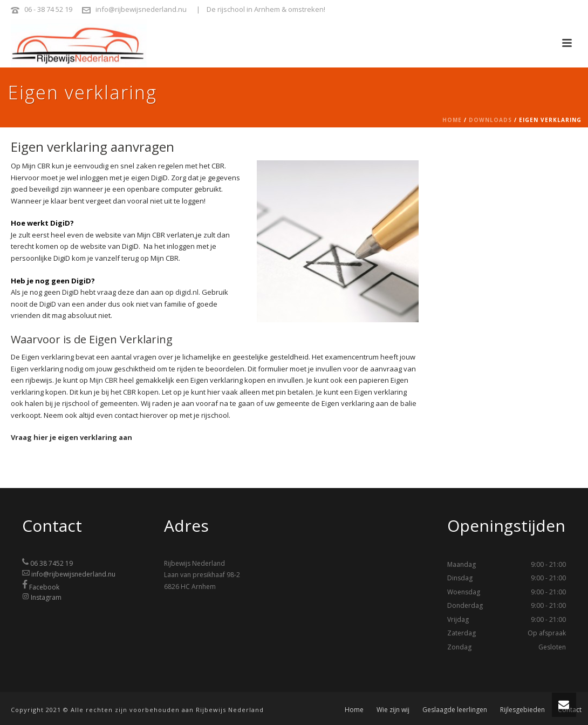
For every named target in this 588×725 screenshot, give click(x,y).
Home (452, 120)
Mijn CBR (104, 380)
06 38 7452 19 (52, 563)
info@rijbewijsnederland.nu (141, 9)
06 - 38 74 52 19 (48, 9)
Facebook (44, 587)
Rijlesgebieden (522, 710)
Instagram (46, 597)
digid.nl (187, 292)
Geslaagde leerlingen (455, 710)
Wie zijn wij (393, 710)
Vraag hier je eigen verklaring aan (71, 437)
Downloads (490, 120)
